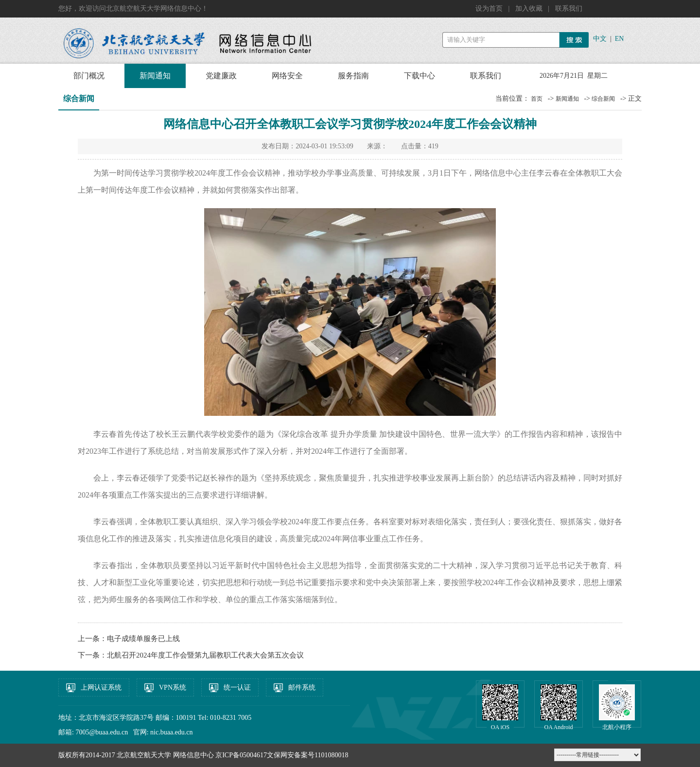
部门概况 (89, 76)
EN (620, 39)
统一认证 (237, 687)
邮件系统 (302, 687)
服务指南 (353, 76)
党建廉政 (221, 76)
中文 (600, 39)
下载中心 (420, 76)
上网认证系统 (101, 687)
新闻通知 (155, 76)
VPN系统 (173, 687)
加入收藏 (530, 9)
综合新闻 (603, 99)
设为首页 (490, 9)
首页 (537, 99)
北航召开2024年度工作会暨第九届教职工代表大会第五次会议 (205, 655)
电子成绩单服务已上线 (143, 639)
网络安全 (287, 76)
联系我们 (569, 9)
